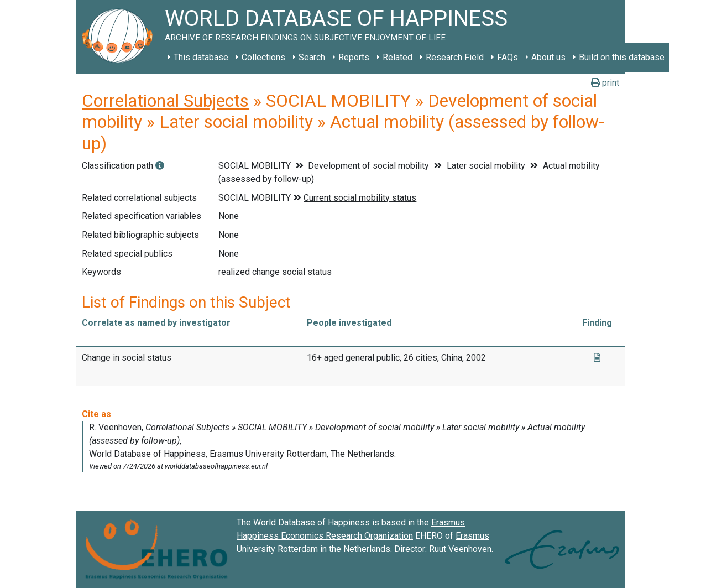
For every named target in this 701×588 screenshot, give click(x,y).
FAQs (508, 57)
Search (312, 57)
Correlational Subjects (165, 101)
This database (201, 57)
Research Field (455, 57)
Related (397, 57)
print (605, 83)
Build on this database (622, 57)
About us (548, 57)
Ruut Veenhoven (460, 549)
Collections (263, 57)
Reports (354, 57)
